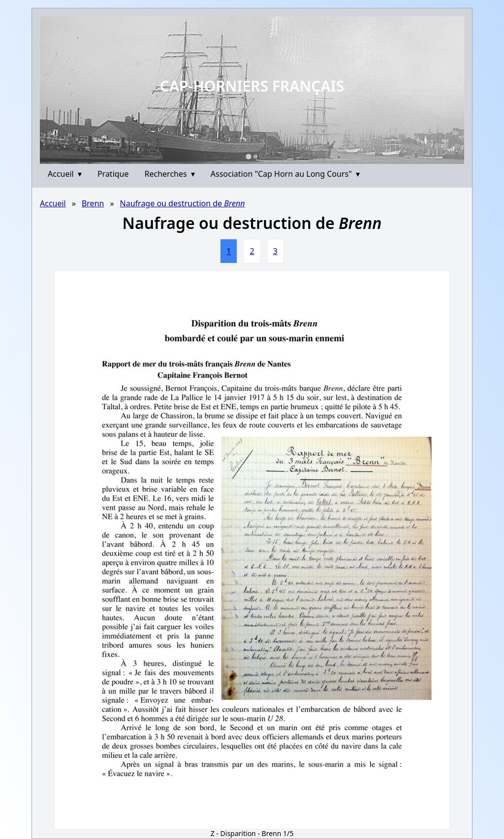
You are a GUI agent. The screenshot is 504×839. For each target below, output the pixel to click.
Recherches (170, 174)
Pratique (113, 174)
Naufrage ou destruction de (183, 203)
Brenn (93, 203)
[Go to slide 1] (248, 156)
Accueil (65, 174)
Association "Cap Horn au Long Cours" (285, 174)
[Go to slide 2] (255, 157)
